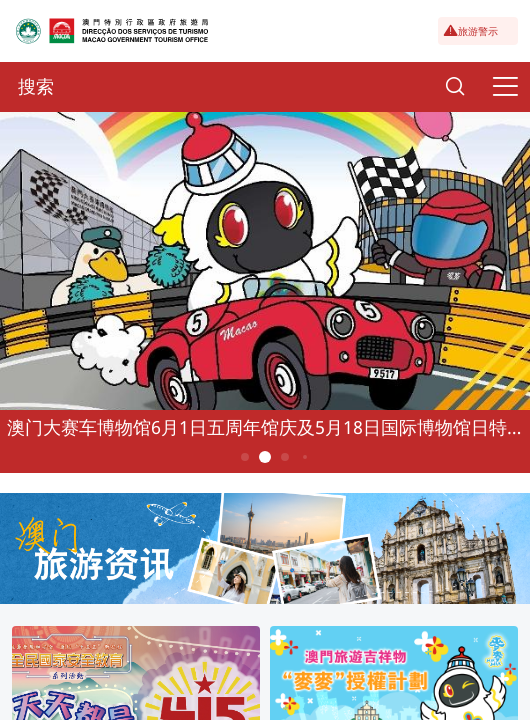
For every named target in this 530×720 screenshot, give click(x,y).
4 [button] (305, 457)
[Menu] (505, 87)
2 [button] (265, 457)
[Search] (455, 87)
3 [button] (285, 457)
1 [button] (245, 457)
